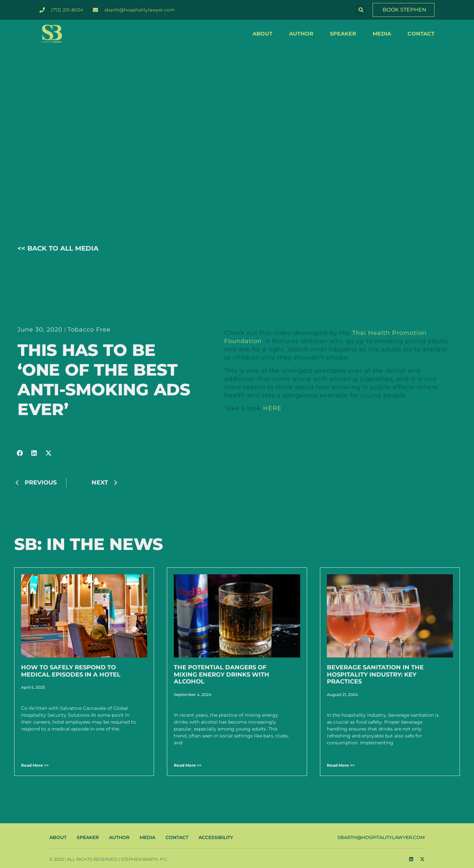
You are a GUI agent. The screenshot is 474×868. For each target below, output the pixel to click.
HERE (272, 408)
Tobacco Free (89, 330)
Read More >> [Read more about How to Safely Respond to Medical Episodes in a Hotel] (35, 765)
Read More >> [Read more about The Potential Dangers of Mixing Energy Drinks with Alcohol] (188, 765)
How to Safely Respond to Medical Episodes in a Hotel (71, 671)
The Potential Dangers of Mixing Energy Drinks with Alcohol (222, 674)
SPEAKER (343, 34)
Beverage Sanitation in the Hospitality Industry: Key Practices (375, 674)
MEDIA (382, 34)
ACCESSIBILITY (216, 837)
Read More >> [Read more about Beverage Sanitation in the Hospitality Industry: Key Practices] (341, 765)
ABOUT (263, 34)
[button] (361, 10)
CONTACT (421, 34)
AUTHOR (301, 34)
